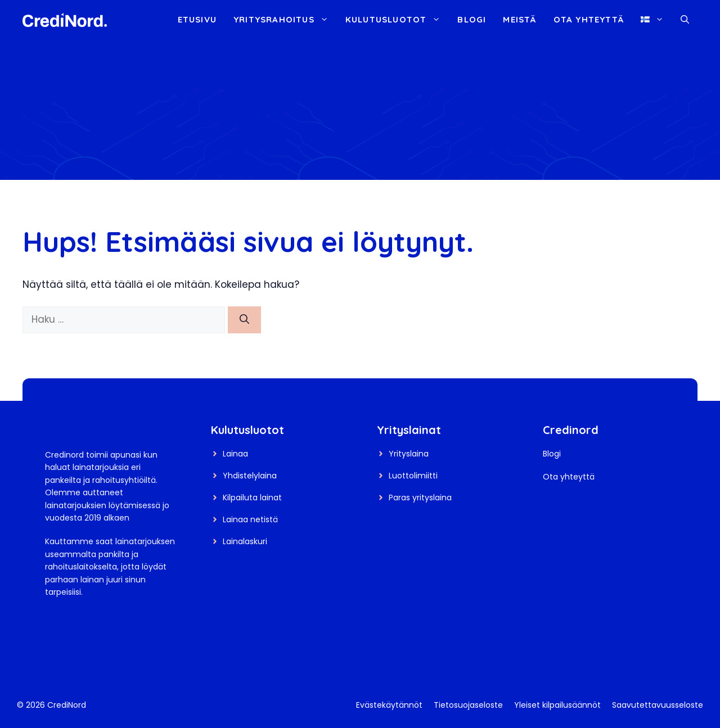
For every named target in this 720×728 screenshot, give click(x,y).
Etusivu (197, 19)
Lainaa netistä (250, 519)
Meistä (519, 19)
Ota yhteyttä (589, 19)
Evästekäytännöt (389, 705)
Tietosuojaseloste (468, 705)
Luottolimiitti (413, 476)
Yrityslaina (409, 454)
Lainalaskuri (245, 541)
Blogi (472, 19)
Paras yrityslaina (420, 498)
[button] (685, 20)
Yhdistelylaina (250, 476)
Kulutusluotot (397, 20)
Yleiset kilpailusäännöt (557, 705)
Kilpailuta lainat (252, 498)
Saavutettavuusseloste (658, 705)
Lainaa (235, 454)
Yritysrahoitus (285, 20)
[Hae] (244, 320)
